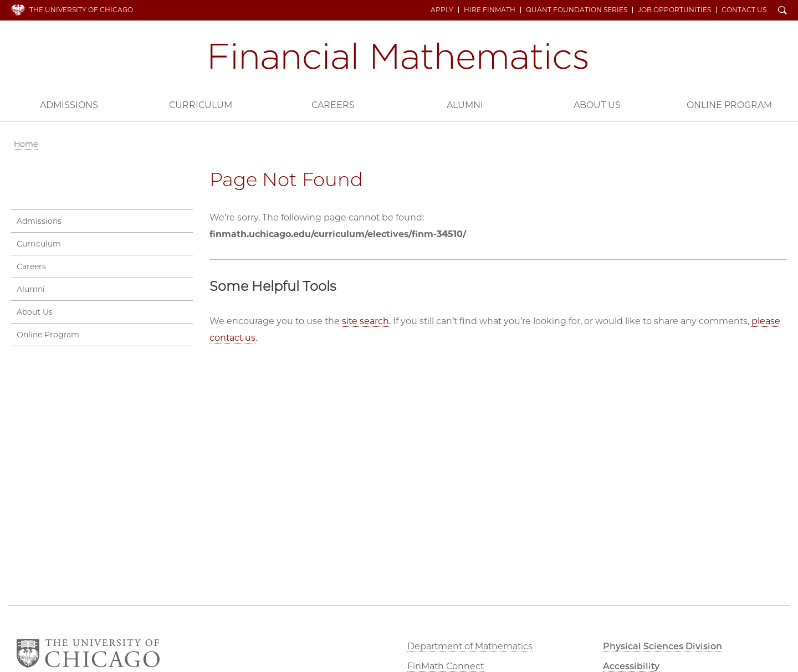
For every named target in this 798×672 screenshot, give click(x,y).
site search (365, 321)
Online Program (729, 105)
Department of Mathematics (470, 646)
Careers (333, 105)
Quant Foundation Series (577, 10)
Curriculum (201, 105)
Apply (442, 10)
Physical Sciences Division (663, 646)
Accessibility (631, 666)
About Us (597, 105)
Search (782, 11)
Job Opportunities (674, 10)
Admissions (69, 105)
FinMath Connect (446, 666)
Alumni (465, 105)
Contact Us (744, 10)
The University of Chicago (81, 10)
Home (26, 144)
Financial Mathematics (399, 56)
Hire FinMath (490, 10)
